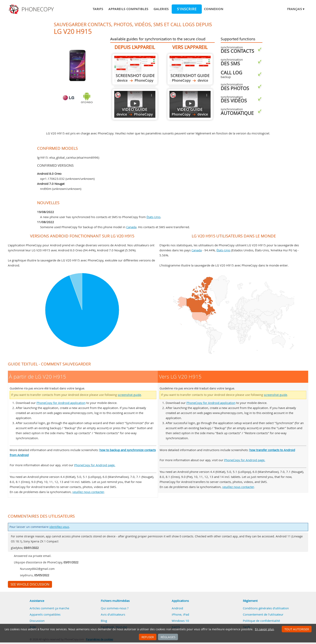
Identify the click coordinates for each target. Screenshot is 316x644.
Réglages (168, 637)
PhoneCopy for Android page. (95, 465)
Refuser (148, 637)
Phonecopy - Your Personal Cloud (32, 9)
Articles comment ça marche (49, 608)
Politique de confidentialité (261, 621)
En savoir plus (264, 629)
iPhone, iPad (180, 614)
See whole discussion (30, 584)
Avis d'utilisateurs (113, 614)
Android (177, 608)
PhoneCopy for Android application (61, 403)
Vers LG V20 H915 (190, 69)
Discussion (37, 621)
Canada (131, 227)
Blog (104, 621)
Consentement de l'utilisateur (263, 614)
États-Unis (153, 217)
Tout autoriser (297, 629)
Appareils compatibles (128, 9)
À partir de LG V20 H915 (135, 69)
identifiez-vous (59, 527)
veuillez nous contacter (88, 492)
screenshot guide (129, 395)
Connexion (214, 9)
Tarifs (98, 9)
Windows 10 (180, 621)
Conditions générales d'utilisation (266, 608)
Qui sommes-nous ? (115, 608)
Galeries (161, 9)
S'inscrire (187, 9)
